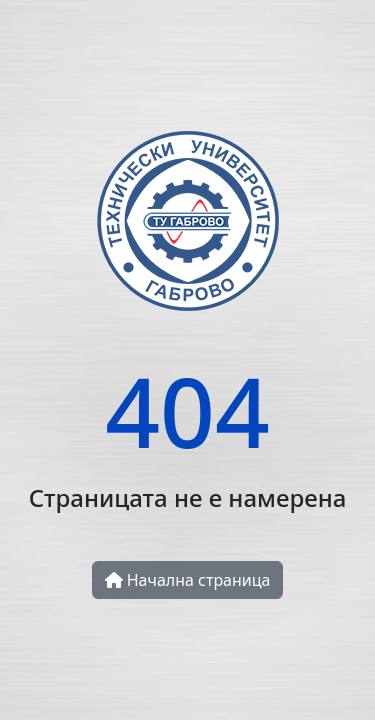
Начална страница (188, 580)
